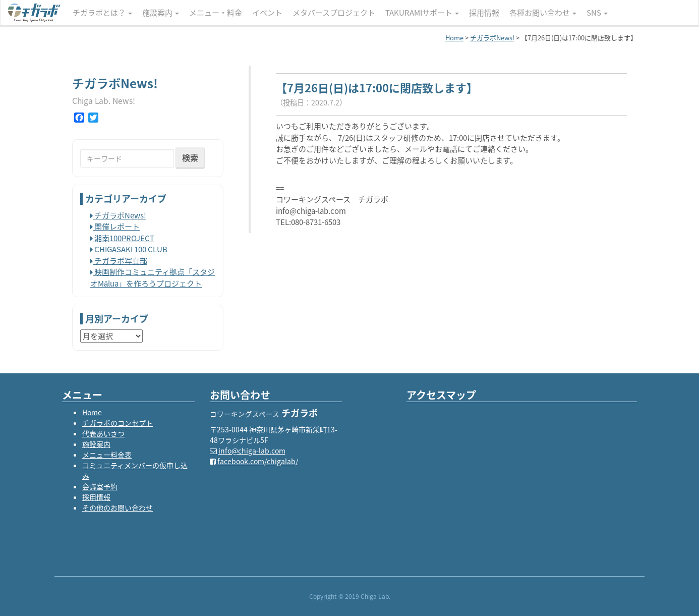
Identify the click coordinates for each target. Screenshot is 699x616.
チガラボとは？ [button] (102, 13)
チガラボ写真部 (119, 261)
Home (92, 412)
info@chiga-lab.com (252, 451)
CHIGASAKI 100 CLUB (129, 249)
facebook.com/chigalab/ (258, 461)
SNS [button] (597, 13)
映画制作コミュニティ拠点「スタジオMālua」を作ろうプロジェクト (153, 278)
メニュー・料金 (216, 13)
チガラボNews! (118, 215)
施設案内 (96, 444)
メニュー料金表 (107, 455)
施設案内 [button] (161, 13)
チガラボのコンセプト (118, 423)
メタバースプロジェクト (334, 13)
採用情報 (484, 13)
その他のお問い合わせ (118, 508)
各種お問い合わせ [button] (543, 13)
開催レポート (115, 227)
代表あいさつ (103, 433)
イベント (267, 13)
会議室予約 (100, 486)
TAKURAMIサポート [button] (422, 13)
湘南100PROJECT (122, 238)
